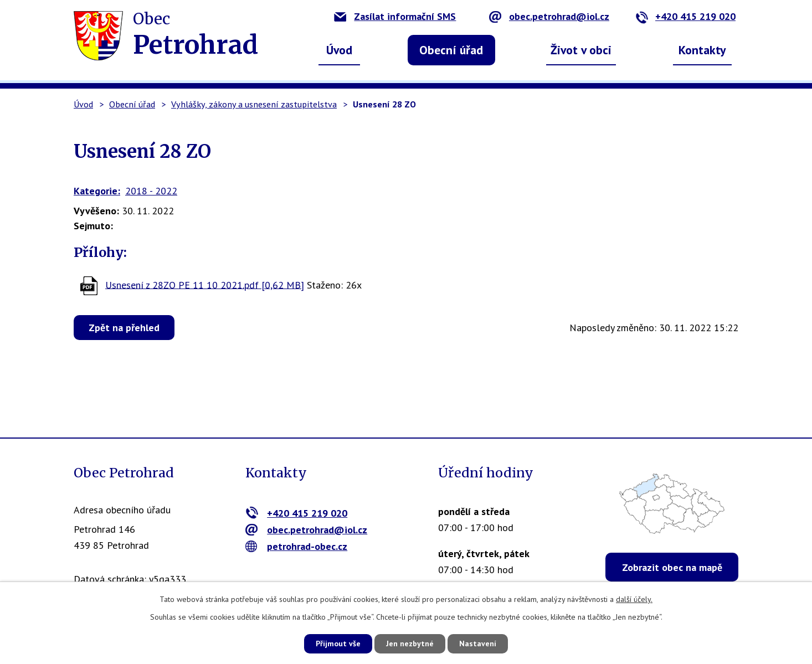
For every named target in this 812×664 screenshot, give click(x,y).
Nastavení (478, 644)
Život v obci (581, 50)
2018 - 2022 (151, 191)
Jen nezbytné (410, 644)
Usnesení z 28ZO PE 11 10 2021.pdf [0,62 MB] (205, 284)
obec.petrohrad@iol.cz (549, 16)
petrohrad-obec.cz (297, 546)
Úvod (339, 50)
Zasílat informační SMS (395, 16)
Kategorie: (97, 191)
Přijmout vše (338, 644)
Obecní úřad (451, 50)
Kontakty (702, 50)
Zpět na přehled (124, 328)
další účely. (634, 599)
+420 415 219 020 (685, 16)
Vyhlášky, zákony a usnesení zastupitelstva (254, 104)
